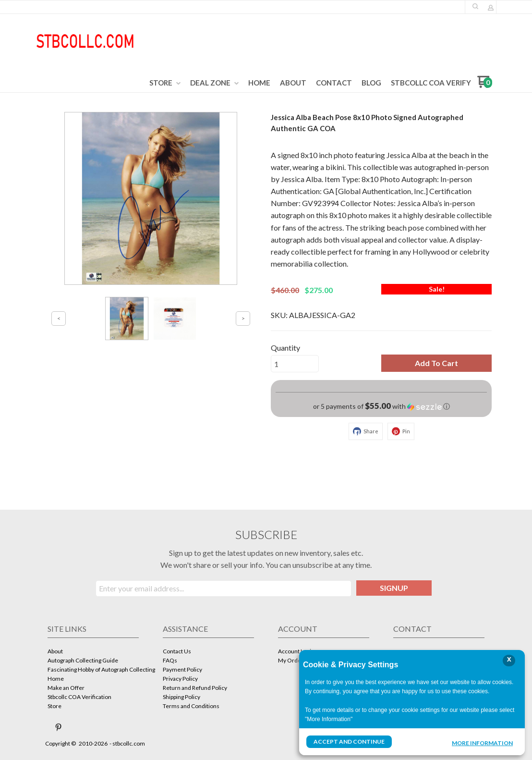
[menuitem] (165, 83)
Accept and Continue (349, 742)
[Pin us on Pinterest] (59, 727)
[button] (475, 6)
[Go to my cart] (485, 85)
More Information (482, 743)
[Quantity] (295, 364)
